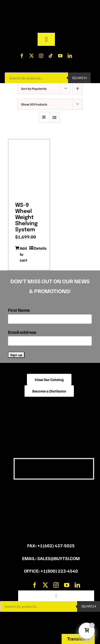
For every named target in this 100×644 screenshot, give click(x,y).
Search (79, 78)
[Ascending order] (77, 89)
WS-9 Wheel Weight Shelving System (26, 218)
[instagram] (41, 56)
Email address (22, 332)
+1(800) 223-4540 (59, 571)
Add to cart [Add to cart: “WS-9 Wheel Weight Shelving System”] (23, 254)
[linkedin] (70, 56)
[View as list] (55, 117)
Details (38, 248)
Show (34, 104)
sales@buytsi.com (59, 558)
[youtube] (60, 56)
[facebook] (22, 56)
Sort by (34, 89)
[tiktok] (51, 56)
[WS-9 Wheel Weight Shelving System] (29, 169)
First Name (19, 310)
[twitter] (31, 56)
